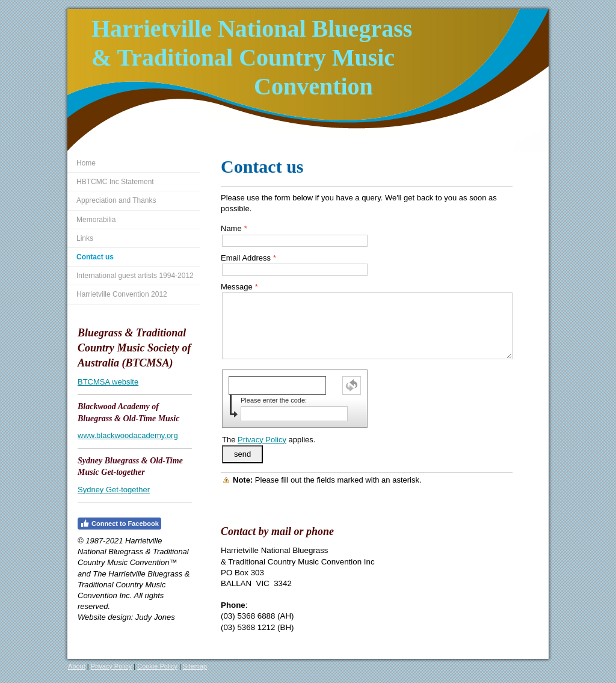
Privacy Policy (262, 440)
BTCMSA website (108, 382)
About (77, 666)
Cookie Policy (157, 666)
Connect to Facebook (119, 524)
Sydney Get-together (114, 490)
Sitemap (195, 666)
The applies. (269, 440)
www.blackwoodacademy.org (128, 435)
